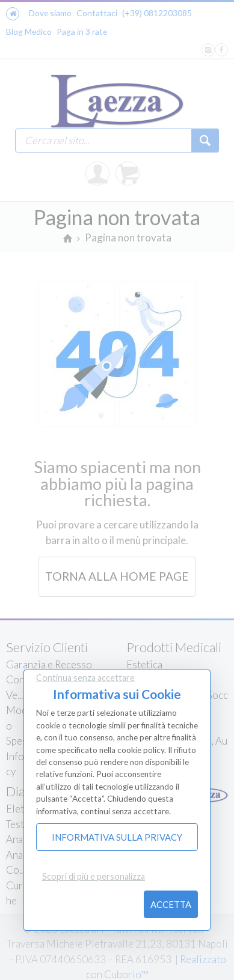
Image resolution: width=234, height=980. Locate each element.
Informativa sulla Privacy (117, 837)
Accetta (171, 904)
